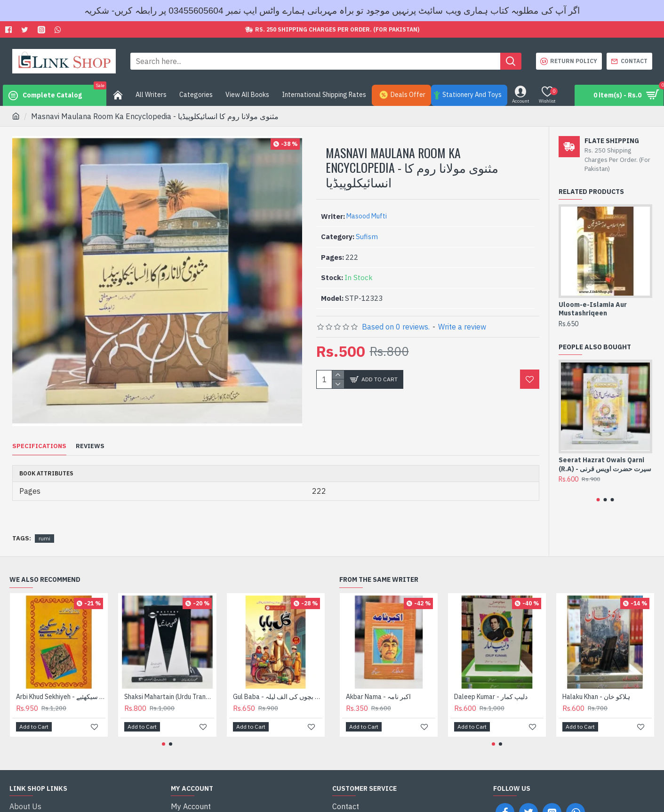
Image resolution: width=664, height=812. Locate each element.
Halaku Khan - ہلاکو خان (596, 685)
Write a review (462, 327)
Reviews (90, 446)
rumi (44, 527)
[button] (598, 500)
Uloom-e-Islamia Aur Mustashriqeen (593, 309)
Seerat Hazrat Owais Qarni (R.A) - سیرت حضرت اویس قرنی (605, 464)
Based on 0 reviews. (396, 327)
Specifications (39, 446)
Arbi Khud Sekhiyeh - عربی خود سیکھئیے (61, 685)
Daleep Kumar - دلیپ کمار (491, 685)
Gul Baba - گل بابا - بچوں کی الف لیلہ (278, 685)
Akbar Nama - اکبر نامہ (378, 685)
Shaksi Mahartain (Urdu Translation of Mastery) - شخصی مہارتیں (169, 685)
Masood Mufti (367, 216)
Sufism (367, 237)
